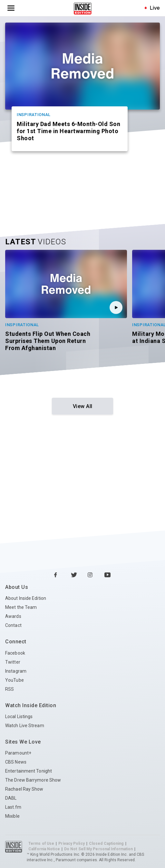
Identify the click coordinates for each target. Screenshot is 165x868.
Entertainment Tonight (29, 771)
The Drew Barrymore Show (33, 780)
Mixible (12, 816)
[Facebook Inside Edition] (57, 575)
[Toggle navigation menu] (11, 8)
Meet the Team (21, 607)
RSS (10, 689)
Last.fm (13, 807)
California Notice (44, 849)
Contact (13, 625)
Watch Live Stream (25, 726)
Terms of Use (41, 844)
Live (155, 8)
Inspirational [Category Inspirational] (34, 115)
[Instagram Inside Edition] (91, 575)
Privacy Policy (71, 844)
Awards (13, 616)
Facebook (15, 653)
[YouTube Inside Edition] (108, 575)
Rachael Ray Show (24, 789)
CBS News (16, 762)
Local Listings (19, 717)
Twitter (13, 662)
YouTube (15, 680)
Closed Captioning (106, 844)
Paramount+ (18, 753)
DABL (11, 798)
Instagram (16, 671)
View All (83, 406)
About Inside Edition (26, 598)
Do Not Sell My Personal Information (99, 849)
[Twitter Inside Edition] (74, 575)
